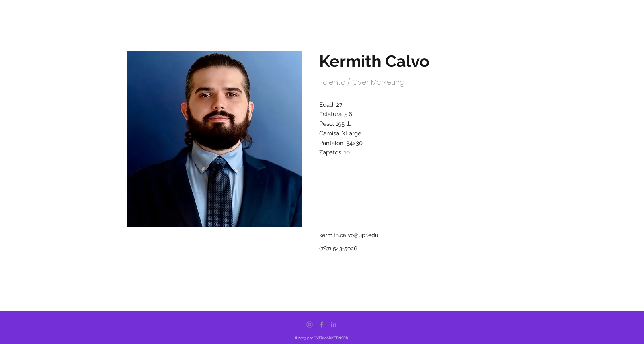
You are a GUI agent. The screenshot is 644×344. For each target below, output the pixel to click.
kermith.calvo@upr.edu (349, 235)
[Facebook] (322, 324)
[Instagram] (310, 324)
